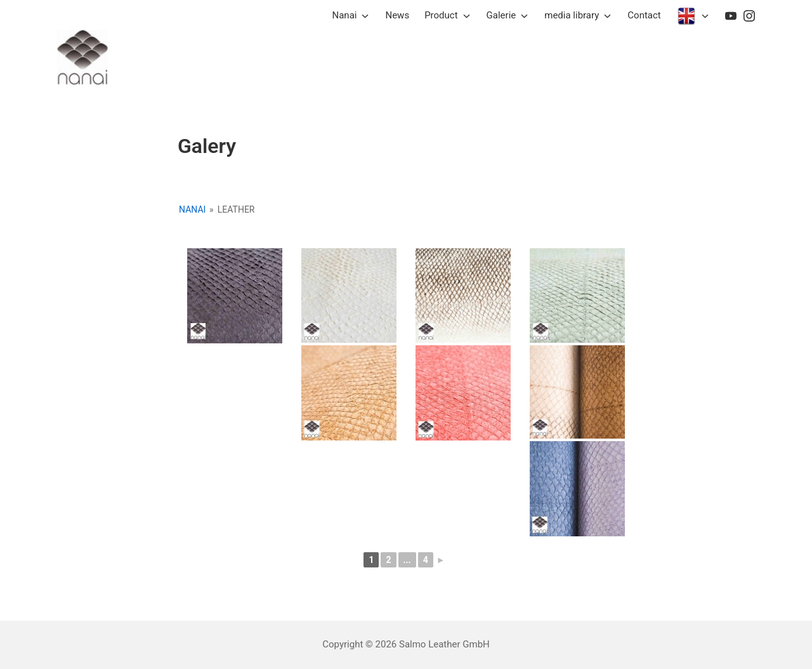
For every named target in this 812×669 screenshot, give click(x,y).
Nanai (192, 209)
